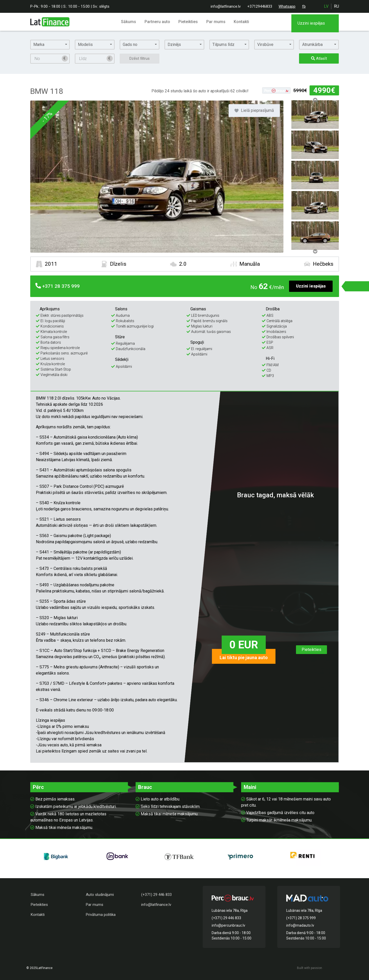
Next (315, 251)
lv (326, 6)
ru (336, 6)
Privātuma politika (101, 915)
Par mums (215, 22)
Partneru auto (158, 22)
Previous (315, 100)
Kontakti (240, 22)
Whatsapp (287, 6)
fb (304, 6)
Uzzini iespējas (311, 286)
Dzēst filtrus (140, 58)
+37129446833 (260, 6)
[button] (50, 45)
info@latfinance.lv (226, 6)
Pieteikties (188, 22)
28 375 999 (56, 286)
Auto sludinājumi (100, 895)
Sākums (130, 22)
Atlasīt (319, 58)
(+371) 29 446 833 (156, 895)
